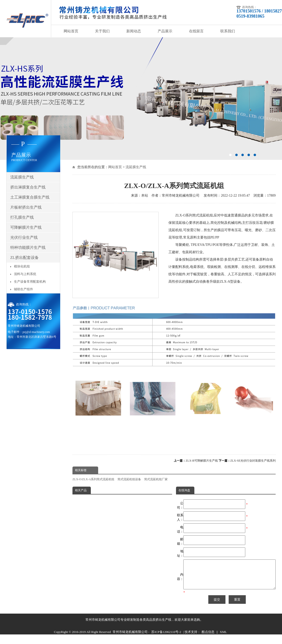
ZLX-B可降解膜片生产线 (202, 461)
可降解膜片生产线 (26, 227)
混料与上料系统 (25, 274)
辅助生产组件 (23, 289)
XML (223, 638)
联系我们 (228, 31)
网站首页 (71, 31)
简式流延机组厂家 (156, 479)
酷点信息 (208, 638)
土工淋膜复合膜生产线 (30, 197)
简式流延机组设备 (129, 479)
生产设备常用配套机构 (30, 282)
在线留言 (196, 31)
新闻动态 (134, 31)
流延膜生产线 (136, 167)
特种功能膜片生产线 (28, 247)
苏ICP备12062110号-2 (166, 638)
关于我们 (102, 31)
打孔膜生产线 (22, 217)
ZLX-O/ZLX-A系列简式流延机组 (93, 479)
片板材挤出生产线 (26, 207)
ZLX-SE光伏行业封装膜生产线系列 (253, 461)
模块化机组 (22, 266)
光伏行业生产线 (24, 237)
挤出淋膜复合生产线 (28, 187)
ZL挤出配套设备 (24, 258)
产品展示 (165, 31)
